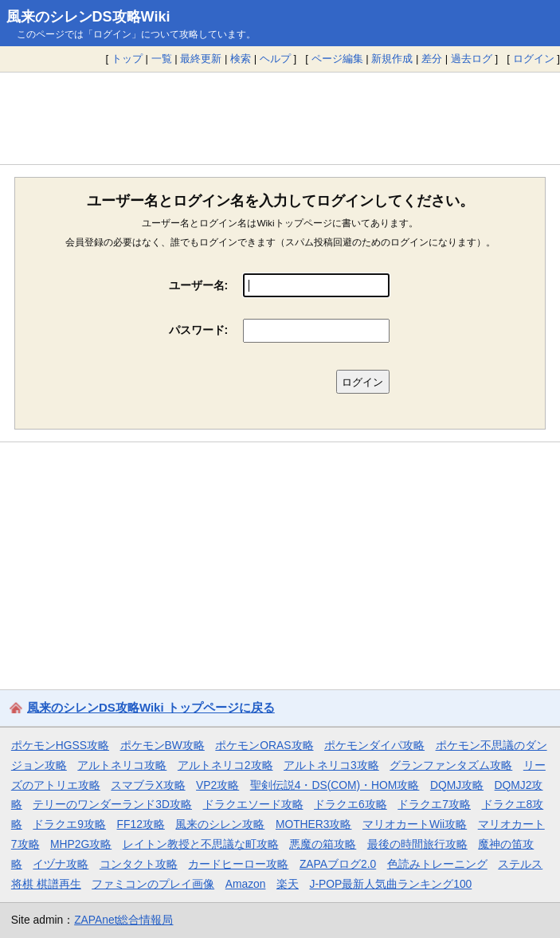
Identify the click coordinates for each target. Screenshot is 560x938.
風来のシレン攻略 (220, 824)
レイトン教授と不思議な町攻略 (201, 844)
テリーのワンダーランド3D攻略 (112, 804)
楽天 (288, 884)
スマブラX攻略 (148, 785)
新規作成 (392, 59)
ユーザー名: (199, 285)
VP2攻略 (217, 785)
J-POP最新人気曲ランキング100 (390, 884)
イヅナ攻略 (61, 864)
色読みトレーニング (437, 864)
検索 (241, 59)
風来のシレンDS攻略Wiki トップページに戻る (151, 707)
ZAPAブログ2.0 (338, 864)
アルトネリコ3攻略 (331, 765)
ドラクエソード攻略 (253, 804)
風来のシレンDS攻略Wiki (88, 17)
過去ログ (472, 59)
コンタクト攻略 (139, 864)
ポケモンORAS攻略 (264, 745)
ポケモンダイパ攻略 (374, 745)
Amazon (246, 884)
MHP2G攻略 (81, 844)
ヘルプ (275, 59)
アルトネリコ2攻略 (225, 765)
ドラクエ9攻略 (69, 824)
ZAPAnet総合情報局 (123, 920)
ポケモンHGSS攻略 (60, 745)
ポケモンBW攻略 (163, 745)
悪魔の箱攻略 (323, 844)
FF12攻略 (141, 824)
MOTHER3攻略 (314, 824)
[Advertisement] (280, 118)
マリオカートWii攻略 (415, 824)
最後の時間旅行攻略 (417, 844)
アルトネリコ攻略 (122, 765)
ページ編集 (337, 59)
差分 (432, 59)
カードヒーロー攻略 (238, 864)
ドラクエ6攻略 (350, 804)
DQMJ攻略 (457, 785)
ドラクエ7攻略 (434, 804)
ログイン (534, 59)
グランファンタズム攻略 (451, 765)
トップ (127, 59)
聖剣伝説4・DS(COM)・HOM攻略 (335, 785)
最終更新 (201, 59)
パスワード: (199, 330)
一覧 (162, 59)
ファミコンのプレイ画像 (153, 884)
